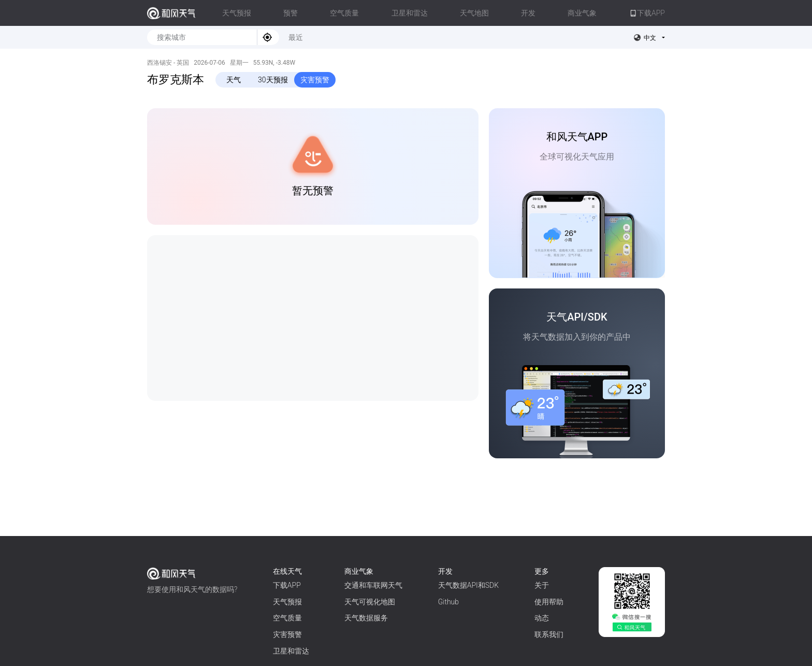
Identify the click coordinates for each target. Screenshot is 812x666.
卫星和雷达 (410, 13)
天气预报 (237, 13)
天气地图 (474, 13)
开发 (528, 13)
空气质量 (344, 13)
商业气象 (582, 13)
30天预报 (273, 80)
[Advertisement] (313, 318)
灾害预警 (315, 80)
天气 (234, 80)
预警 (291, 13)
